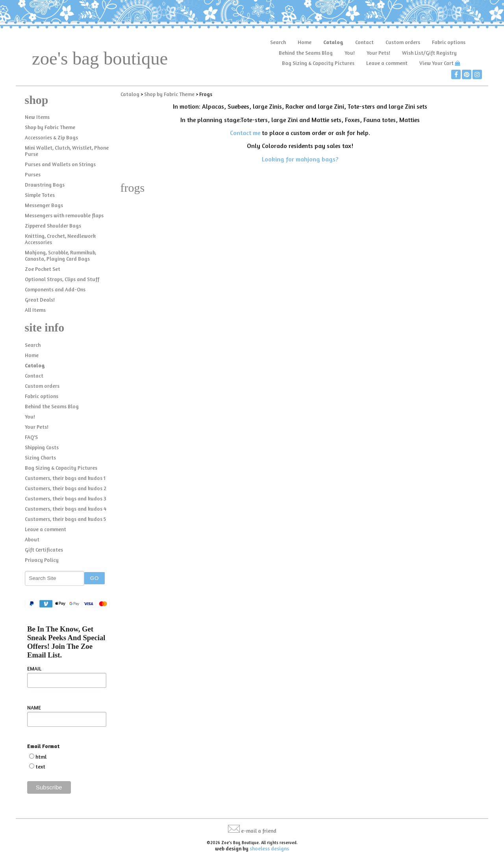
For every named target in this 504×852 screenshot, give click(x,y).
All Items (35, 310)
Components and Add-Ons (55, 289)
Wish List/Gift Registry (429, 53)
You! (350, 53)
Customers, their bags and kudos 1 (65, 478)
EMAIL (34, 669)
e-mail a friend (259, 831)
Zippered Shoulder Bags (53, 226)
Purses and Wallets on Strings (60, 164)
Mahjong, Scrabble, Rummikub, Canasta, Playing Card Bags (60, 256)
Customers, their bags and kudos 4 (66, 509)
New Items (37, 117)
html (41, 757)
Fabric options (449, 42)
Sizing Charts (40, 457)
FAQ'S (31, 437)
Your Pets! (378, 53)
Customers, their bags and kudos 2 (66, 488)
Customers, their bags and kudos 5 (65, 519)
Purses (33, 174)
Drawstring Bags (45, 185)
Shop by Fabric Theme (50, 127)
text (40, 767)
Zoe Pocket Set (43, 269)
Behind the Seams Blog (306, 53)
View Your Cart (436, 63)
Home (305, 42)
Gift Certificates (44, 550)
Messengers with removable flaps (64, 215)
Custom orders (403, 42)
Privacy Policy (42, 560)
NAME (34, 708)
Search (278, 42)
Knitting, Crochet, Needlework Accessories (60, 239)
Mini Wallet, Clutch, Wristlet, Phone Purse (67, 151)
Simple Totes (40, 195)
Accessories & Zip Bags (51, 137)
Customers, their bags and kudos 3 (66, 498)
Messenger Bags (44, 205)
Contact (364, 42)
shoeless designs (269, 848)
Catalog (333, 42)
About (32, 539)
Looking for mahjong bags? (300, 159)
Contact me (245, 133)
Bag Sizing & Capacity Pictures (318, 63)
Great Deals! (40, 300)
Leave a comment (387, 63)
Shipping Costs (42, 447)
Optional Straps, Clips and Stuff (62, 279)
